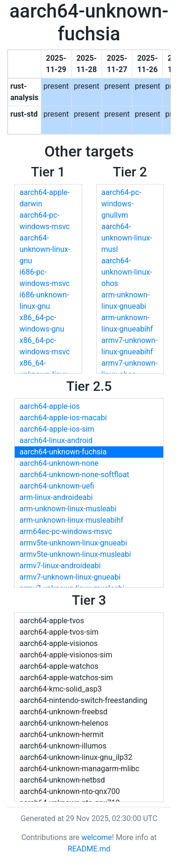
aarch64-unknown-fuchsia (63, 452)
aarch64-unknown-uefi (57, 486)
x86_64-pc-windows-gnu (42, 323)
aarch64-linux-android (56, 440)
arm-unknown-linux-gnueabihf (127, 323)
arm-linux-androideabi (56, 497)
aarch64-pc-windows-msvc (45, 221)
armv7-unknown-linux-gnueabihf (130, 346)
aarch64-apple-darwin (45, 198)
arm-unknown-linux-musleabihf (71, 520)
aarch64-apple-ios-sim (57, 429)
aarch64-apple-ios (50, 406)
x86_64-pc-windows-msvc (45, 346)
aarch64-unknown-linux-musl (127, 238)
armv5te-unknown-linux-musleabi (75, 554)
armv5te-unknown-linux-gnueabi (73, 543)
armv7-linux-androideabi (60, 566)
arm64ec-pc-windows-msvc (66, 531)
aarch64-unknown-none (59, 463)
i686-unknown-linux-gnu (44, 300)
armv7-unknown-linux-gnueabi (70, 577)
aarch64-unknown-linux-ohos (127, 272)
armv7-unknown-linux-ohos (130, 369)
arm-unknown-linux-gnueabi (126, 300)
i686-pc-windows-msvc (45, 278)
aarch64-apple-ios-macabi (63, 418)
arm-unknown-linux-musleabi (68, 509)
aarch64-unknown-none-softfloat (74, 475)
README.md (89, 849)
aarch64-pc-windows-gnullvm (122, 204)
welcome (96, 837)
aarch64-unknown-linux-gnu (45, 249)
